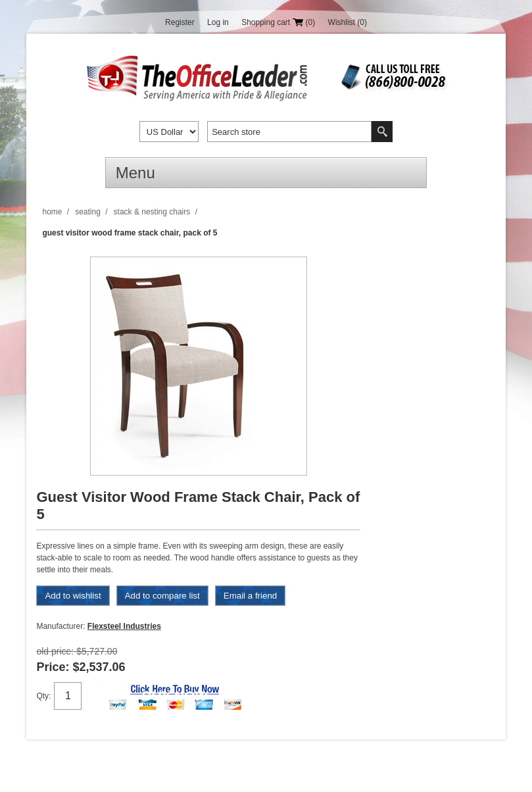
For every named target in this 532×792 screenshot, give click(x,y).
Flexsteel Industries (124, 626)
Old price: (55, 651)
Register (180, 22)
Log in (218, 22)
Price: (53, 667)
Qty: (43, 696)
